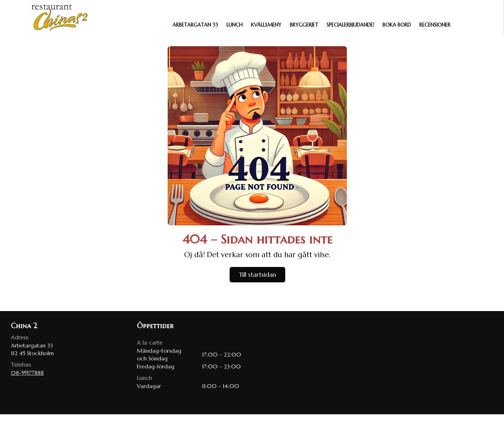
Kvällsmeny (266, 25)
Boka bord (397, 25)
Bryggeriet (304, 25)
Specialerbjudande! (350, 25)
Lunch (234, 25)
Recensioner (435, 25)
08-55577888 (27, 373)
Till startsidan (257, 274)
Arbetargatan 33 (195, 25)
